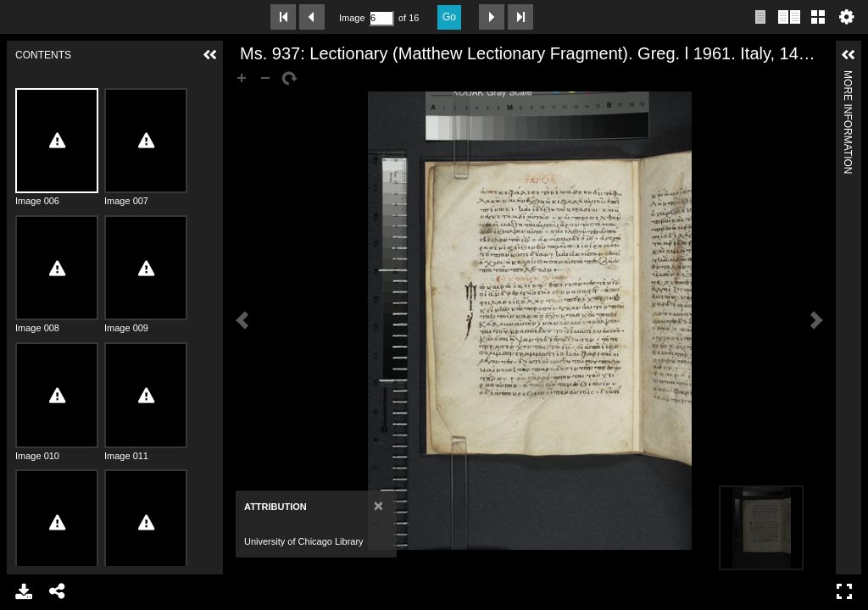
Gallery (818, 17)
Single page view (760, 17)
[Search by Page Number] (381, 18)
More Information (848, 78)
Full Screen (844, 591)
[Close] (378, 505)
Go (449, 17)
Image (352, 18)
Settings (847, 17)
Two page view (789, 17)
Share (58, 591)
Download (24, 591)
